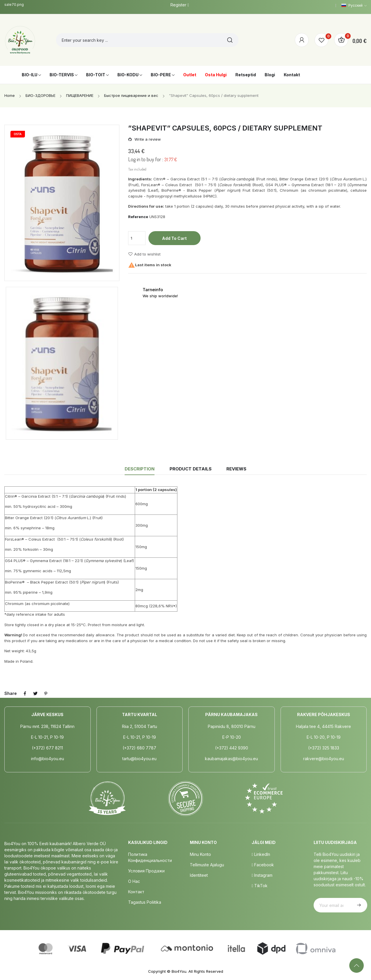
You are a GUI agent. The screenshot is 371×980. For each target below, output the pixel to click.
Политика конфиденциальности (150, 857)
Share (25, 693)
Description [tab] (140, 469)
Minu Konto (200, 854)
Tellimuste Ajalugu (207, 865)
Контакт (136, 892)
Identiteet (199, 875)
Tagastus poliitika (145, 902)
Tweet (35, 693)
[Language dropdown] (354, 6)
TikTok (260, 886)
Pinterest (46, 693)
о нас (134, 881)
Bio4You (179, 971)
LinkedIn (261, 854)
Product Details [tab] (191, 469)
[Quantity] (137, 238)
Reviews (236, 469)
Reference (138, 217)
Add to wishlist (144, 254)
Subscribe (358, 905)
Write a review (147, 139)
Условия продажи (146, 871)
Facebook (263, 865)
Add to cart (174, 238)
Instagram (262, 875)
